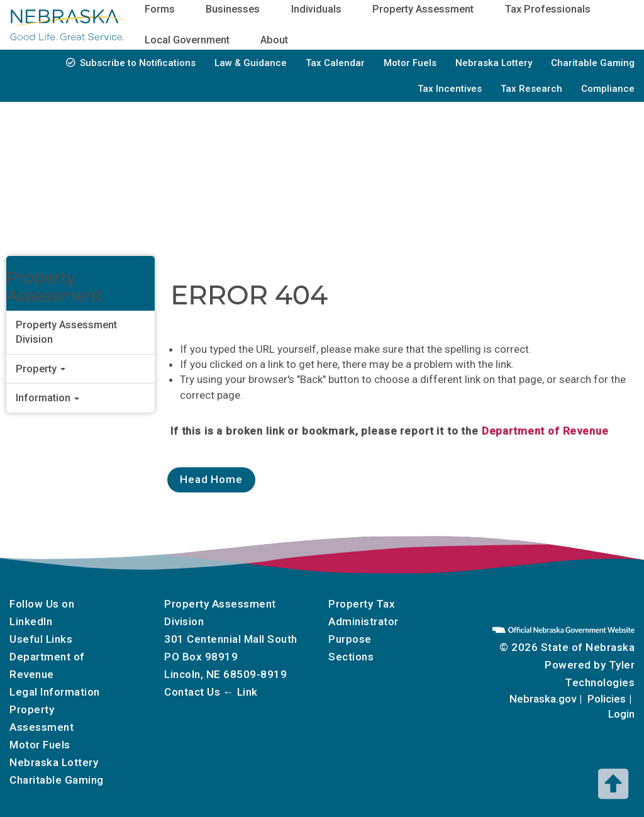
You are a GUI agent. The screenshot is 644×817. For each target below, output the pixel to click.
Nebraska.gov (543, 699)
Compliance (608, 89)
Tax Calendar (335, 63)
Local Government (187, 40)
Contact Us (192, 692)
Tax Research (531, 89)
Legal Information (55, 692)
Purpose (350, 639)
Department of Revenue (545, 431)
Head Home (211, 479)
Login (621, 714)
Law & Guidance (251, 63)
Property (41, 369)
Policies (607, 699)
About (274, 40)
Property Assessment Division (66, 332)
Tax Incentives (450, 89)
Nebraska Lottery (494, 63)
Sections (351, 657)
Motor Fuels (410, 63)
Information (47, 398)
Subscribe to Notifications (138, 63)
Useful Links (41, 639)
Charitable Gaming (593, 63)
